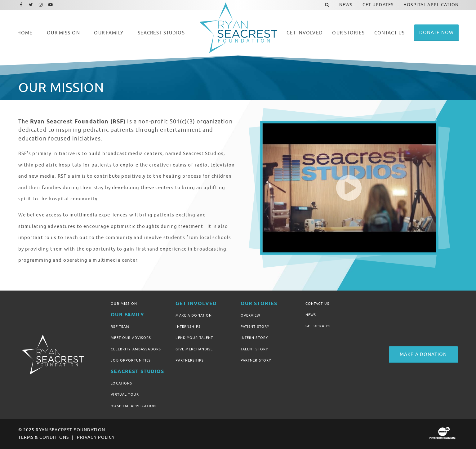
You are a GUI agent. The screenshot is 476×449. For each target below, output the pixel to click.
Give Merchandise (194, 349)
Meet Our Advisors (131, 338)
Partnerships (190, 360)
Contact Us (317, 304)
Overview (251, 315)
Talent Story (255, 349)
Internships (188, 327)
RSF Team (120, 327)
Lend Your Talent (194, 338)
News (311, 315)
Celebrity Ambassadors (136, 349)
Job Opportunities (131, 360)
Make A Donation (194, 315)
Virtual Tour (125, 394)
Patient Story (255, 327)
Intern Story (255, 338)
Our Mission (124, 304)
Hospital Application (133, 406)
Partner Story (256, 360)
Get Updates (318, 326)
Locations (121, 383)
